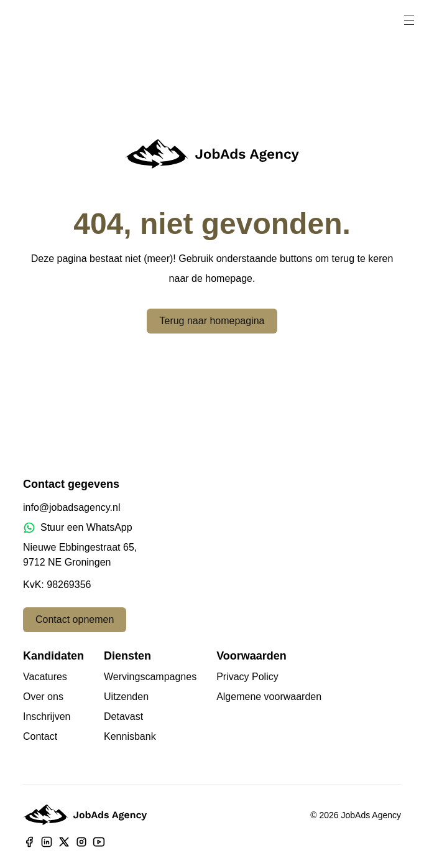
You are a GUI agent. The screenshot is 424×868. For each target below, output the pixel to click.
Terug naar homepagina (212, 321)
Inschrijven (47, 716)
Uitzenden (126, 697)
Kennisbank (130, 736)
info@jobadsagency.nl (72, 507)
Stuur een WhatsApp (78, 528)
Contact (40, 736)
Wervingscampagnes (150, 677)
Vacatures (45, 677)
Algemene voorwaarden (269, 697)
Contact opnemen (75, 619)
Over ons (43, 697)
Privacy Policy (247, 677)
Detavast (123, 716)
